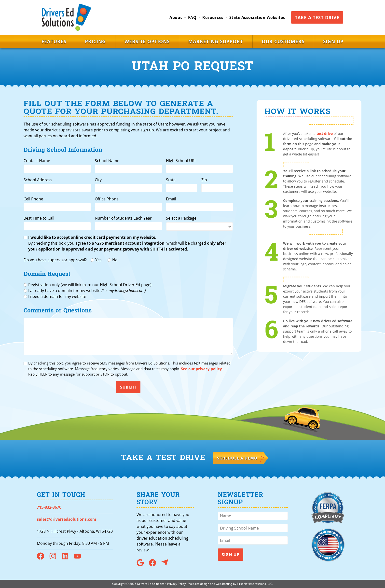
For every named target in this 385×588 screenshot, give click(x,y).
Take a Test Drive (317, 17)
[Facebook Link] (42, 558)
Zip (204, 180)
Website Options (147, 42)
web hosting (224, 584)
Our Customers (283, 42)
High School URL (181, 161)
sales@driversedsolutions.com (67, 519)
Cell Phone (33, 199)
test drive (325, 133)
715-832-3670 (49, 507)
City (98, 180)
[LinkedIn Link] (67, 558)
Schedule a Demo (237, 458)
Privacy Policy (176, 584)
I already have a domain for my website (87, 291)
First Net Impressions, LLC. (255, 584)
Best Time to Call (39, 218)
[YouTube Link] (79, 558)
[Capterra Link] (167, 565)
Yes (98, 260)
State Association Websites (257, 17)
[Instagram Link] (55, 558)
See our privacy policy (201, 369)
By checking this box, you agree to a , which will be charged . (127, 243)
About (176, 17)
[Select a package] (200, 226)
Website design (199, 584)
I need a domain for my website (57, 296)
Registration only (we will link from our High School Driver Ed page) (90, 285)
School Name (107, 161)
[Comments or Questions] (128, 336)
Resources (213, 17)
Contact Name (37, 161)
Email (171, 199)
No (115, 260)
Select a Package (181, 218)
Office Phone (107, 199)
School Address (38, 180)
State (171, 180)
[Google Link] (142, 565)
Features (54, 42)
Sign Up (333, 42)
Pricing (95, 42)
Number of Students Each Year (123, 218)
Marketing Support (216, 42)
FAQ (192, 17)
